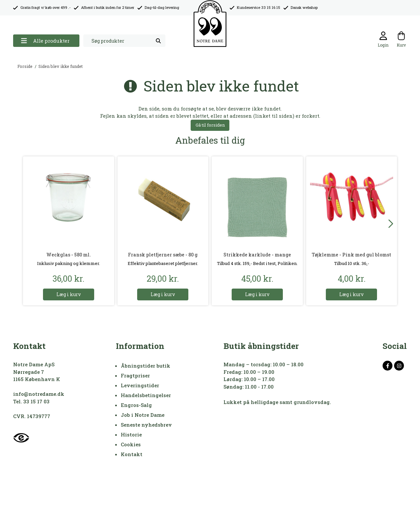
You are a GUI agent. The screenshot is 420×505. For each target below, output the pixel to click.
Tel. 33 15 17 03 (31, 401)
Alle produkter (45, 41)
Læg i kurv (69, 294)
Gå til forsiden (210, 125)
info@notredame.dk (39, 394)
